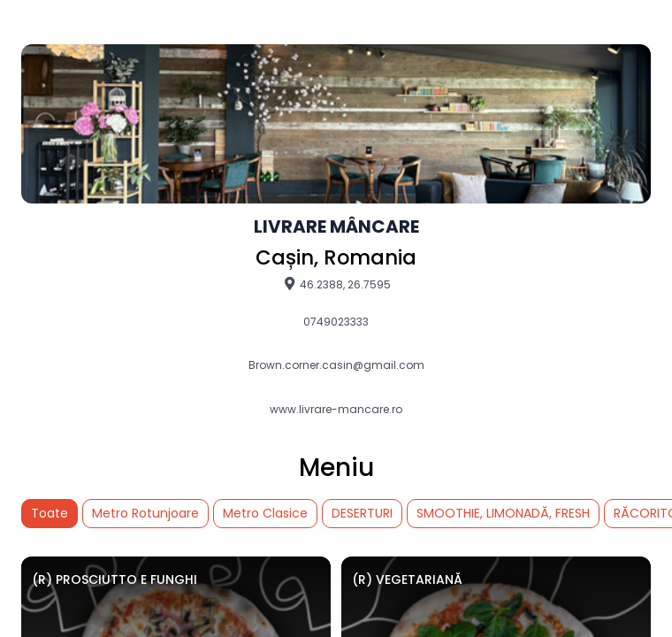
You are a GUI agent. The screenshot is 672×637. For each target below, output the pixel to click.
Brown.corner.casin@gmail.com (336, 365)
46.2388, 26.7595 (336, 284)
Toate (50, 513)
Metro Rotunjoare (145, 513)
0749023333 (336, 322)
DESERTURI (362, 513)
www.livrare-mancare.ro (336, 410)
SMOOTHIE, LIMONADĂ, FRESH (503, 513)
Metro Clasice (265, 513)
